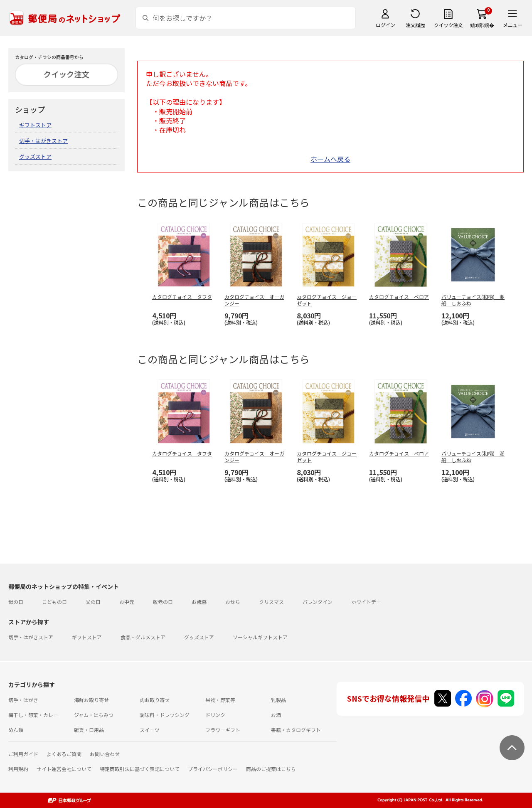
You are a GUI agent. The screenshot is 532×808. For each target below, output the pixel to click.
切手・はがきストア (43, 141)
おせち (233, 602)
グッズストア (35, 156)
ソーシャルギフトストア (260, 637)
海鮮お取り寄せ (91, 700)
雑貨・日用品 (89, 730)
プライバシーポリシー (213, 769)
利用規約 (18, 769)
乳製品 (278, 700)
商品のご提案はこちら (271, 769)
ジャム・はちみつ (94, 715)
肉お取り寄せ (155, 700)
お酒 (276, 715)
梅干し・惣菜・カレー (33, 715)
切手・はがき (23, 700)
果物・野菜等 (220, 700)
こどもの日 (54, 602)
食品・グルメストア (143, 637)
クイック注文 (448, 25)
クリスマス (271, 602)
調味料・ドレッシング (165, 715)
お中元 (127, 602)
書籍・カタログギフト (296, 730)
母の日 (16, 602)
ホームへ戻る (330, 159)
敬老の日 (163, 602)
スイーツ (150, 730)
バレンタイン (318, 602)
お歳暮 (199, 602)
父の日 (93, 602)
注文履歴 (415, 25)
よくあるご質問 (64, 754)
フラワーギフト (223, 730)
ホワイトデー (366, 602)
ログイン (385, 25)
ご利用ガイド (23, 754)
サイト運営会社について (64, 769)
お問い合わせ (105, 754)
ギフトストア (35, 125)
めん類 (16, 730)
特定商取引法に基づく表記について (140, 769)
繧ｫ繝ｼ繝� (482, 25)
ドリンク (215, 715)
